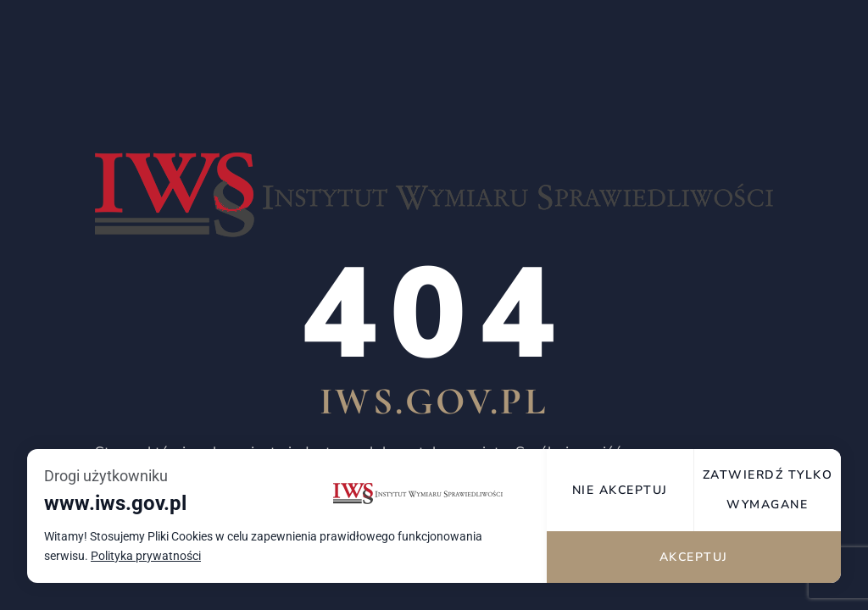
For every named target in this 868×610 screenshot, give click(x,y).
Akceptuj (694, 557)
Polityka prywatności (146, 556)
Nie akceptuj (620, 490)
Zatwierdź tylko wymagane (768, 490)
